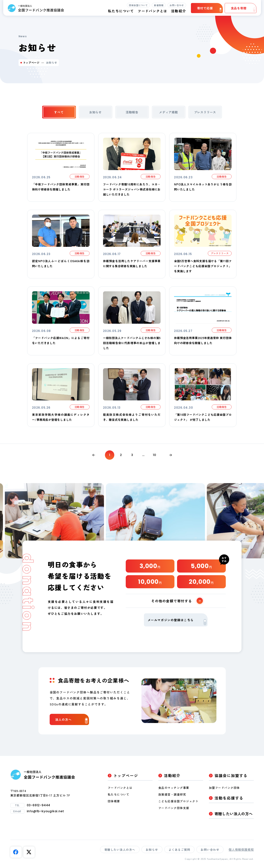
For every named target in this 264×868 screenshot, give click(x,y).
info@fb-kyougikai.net (45, 811)
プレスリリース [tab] (205, 112)
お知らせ (152, 850)
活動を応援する (229, 798)
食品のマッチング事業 (174, 788)
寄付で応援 (209, 9)
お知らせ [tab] (95, 112)
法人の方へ (72, 721)
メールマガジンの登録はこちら (177, 621)
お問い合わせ (177, 5)
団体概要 (114, 801)
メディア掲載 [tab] (169, 112)
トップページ (31, 62)
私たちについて (119, 794)
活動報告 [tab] (132, 112)
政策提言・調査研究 (172, 794)
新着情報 (159, 5)
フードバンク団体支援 (174, 808)
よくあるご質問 (179, 850)
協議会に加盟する (231, 775)
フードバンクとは (153, 11)
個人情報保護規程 (241, 849)
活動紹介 (172, 775)
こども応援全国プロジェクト (178, 801)
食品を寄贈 (243, 9)
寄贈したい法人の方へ (234, 814)
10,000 (150, 582)
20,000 (201, 582)
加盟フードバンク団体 (224, 788)
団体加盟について (138, 5)
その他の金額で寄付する (177, 601)
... (143, 455)
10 (154, 455)
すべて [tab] (59, 112)
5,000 (201, 566)
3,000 (150, 566)
